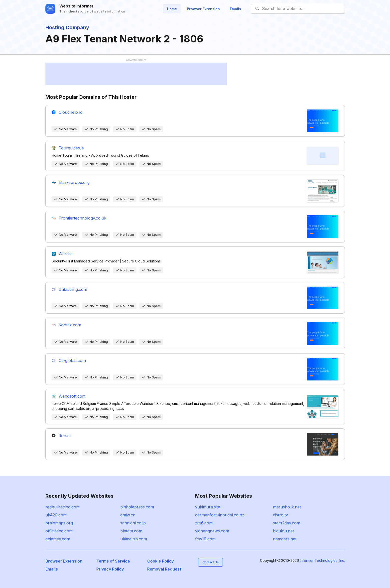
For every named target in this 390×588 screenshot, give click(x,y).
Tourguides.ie (71, 148)
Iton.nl (65, 436)
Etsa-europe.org (74, 182)
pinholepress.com (137, 507)
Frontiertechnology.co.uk (82, 218)
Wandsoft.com (72, 396)
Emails (235, 9)
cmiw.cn (128, 515)
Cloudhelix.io (71, 112)
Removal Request (164, 569)
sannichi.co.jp (133, 523)
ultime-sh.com (134, 539)
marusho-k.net (287, 507)
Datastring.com (73, 289)
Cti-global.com (72, 360)
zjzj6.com (204, 523)
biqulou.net (283, 531)
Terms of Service (113, 561)
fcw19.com (205, 539)
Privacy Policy (110, 569)
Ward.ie (66, 254)
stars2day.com (287, 523)
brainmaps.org (59, 523)
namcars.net (285, 539)
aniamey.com (58, 539)
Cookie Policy (160, 561)
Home (172, 9)
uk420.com (56, 515)
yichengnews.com (212, 531)
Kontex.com (70, 325)
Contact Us (210, 562)
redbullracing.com (63, 507)
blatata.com (131, 531)
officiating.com (59, 531)
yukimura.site (208, 507)
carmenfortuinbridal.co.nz (220, 515)
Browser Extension (203, 9)
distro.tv (280, 515)
